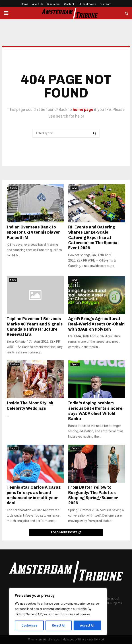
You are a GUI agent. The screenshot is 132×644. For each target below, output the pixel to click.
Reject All (59, 625)
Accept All (87, 625)
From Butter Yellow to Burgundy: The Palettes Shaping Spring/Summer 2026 (93, 495)
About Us (38, 4)
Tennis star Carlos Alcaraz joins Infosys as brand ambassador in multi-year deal (34, 495)
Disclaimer (54, 4)
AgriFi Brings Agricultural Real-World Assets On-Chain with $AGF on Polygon (96, 324)
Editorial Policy (87, 4)
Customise (29, 625)
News (74, 188)
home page (83, 109)
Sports (13, 188)
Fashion (14, 364)
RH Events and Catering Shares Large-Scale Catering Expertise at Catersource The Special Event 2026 (93, 238)
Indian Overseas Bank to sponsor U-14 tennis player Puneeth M (33, 232)
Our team (105, 4)
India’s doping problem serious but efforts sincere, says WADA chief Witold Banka (96, 411)
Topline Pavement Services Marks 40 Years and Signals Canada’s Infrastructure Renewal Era (35, 327)
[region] (58, 612)
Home (25, 4)
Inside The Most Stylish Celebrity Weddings (30, 406)
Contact (69, 4)
